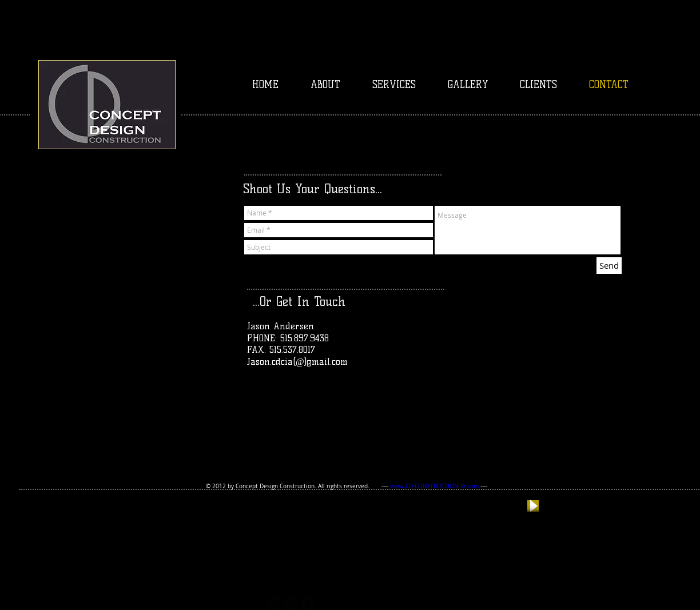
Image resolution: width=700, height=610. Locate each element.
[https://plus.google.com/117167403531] (274, 602)
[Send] (609, 266)
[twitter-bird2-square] (291, 602)
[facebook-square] (308, 602)
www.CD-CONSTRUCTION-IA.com (434, 486)
